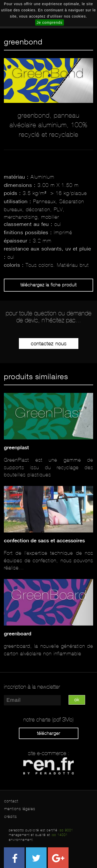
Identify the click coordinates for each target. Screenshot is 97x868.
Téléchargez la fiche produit (48, 285)
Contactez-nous (49, 344)
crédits (10, 816)
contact (11, 801)
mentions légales (20, 809)
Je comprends (50, 22)
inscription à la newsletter (32, 687)
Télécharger (49, 733)
